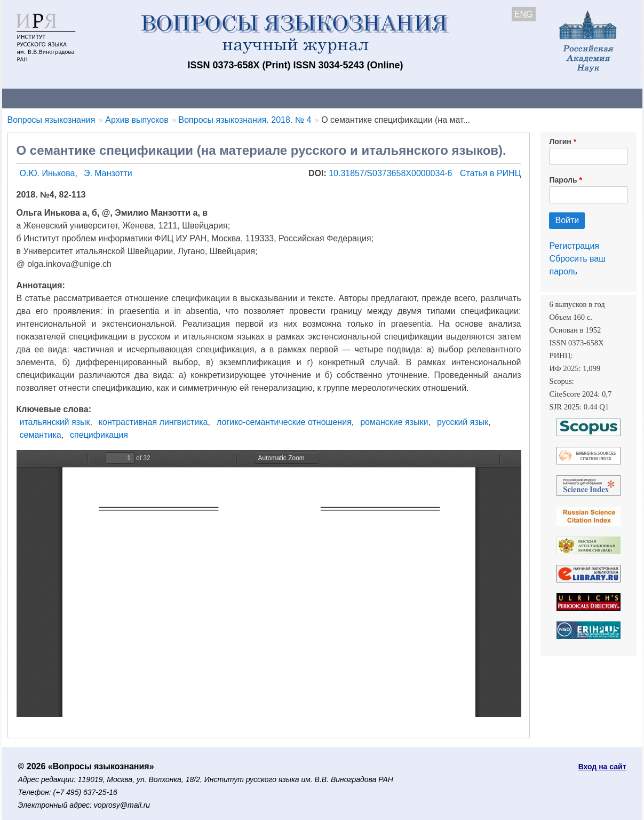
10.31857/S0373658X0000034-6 (392, 173)
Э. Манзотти (108, 173)
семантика (41, 435)
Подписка (373, 98)
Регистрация (574, 246)
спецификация (99, 435)
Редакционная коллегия (460, 98)
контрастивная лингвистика (153, 422)
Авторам (152, 98)
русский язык (463, 422)
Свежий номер (219, 98)
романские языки (394, 422)
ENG (524, 14)
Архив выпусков (301, 98)
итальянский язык (55, 422)
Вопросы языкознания (51, 120)
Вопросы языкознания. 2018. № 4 (245, 120)
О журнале (34, 98)
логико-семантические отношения (284, 422)
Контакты (95, 98)
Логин (560, 141)
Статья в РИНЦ (491, 173)
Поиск (541, 98)
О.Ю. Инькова (47, 173)
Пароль (563, 180)
